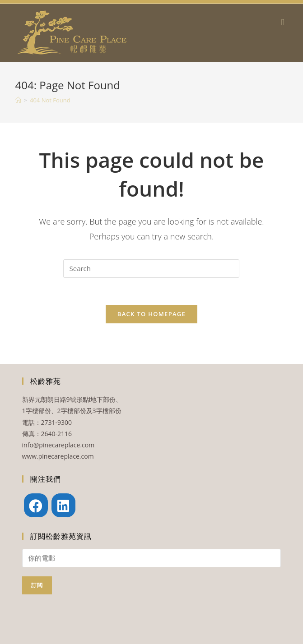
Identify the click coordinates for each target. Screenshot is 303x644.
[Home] (18, 100)
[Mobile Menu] (285, 22)
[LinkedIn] (63, 505)
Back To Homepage (151, 314)
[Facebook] (36, 505)
